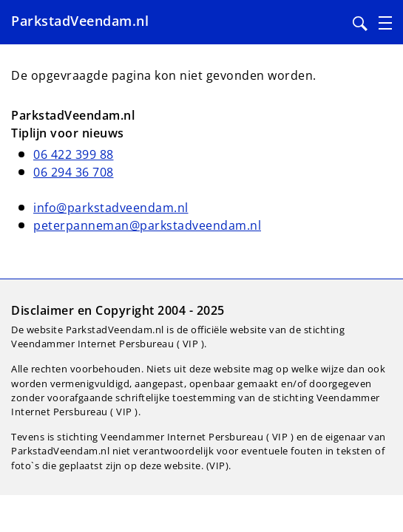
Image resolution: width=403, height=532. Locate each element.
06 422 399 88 (74, 154)
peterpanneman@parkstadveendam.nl (147, 225)
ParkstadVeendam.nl (80, 21)
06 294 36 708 (74, 172)
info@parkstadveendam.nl (111, 208)
